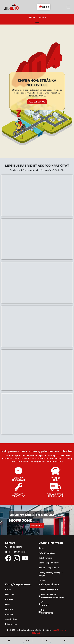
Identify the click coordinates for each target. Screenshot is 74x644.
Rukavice (9, 599)
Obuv (8, 604)
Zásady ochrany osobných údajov (51, 574)
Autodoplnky (11, 619)
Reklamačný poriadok (49, 568)
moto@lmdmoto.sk (17, 552)
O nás (41, 548)
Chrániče (9, 614)
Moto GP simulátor (47, 553)
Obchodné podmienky (49, 563)
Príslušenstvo (11, 624)
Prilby (8, 590)
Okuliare (9, 609)
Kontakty (43, 580)
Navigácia (37, 526)
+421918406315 (15, 547)
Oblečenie (10, 594)
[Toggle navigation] (68, 7)
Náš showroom (45, 558)
